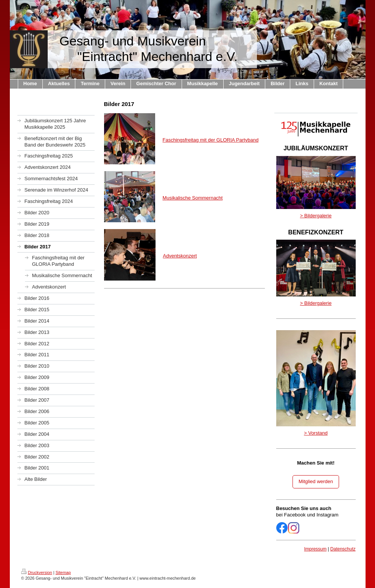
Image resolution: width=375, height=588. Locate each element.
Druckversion (37, 572)
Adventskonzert (180, 256)
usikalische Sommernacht (195, 198)
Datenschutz (343, 549)
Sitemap (63, 572)
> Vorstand (316, 433)
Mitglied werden (316, 481)
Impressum (315, 549)
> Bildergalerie (316, 216)
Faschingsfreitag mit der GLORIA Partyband (211, 140)
